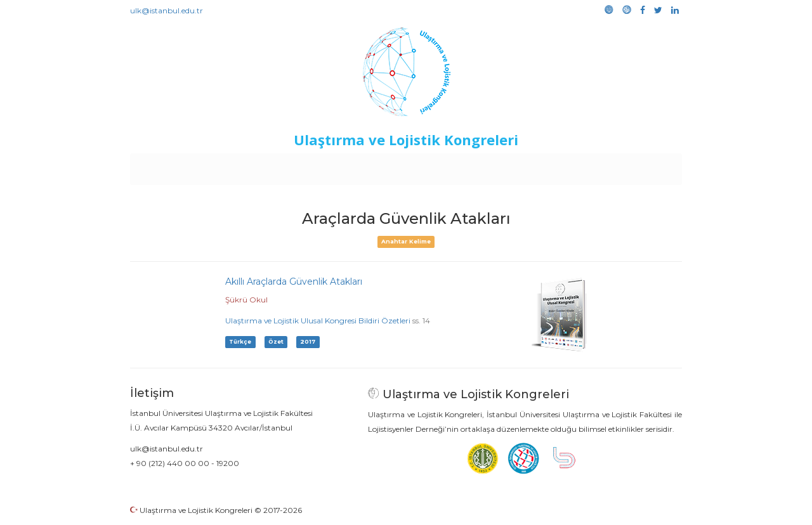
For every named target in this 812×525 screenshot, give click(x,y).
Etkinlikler (387, 166)
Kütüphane (551, 166)
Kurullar (229, 166)
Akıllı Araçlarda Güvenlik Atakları (294, 282)
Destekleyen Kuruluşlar (305, 166)
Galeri (597, 166)
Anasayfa (184, 166)
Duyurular (438, 166)
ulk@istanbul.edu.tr (167, 10)
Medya (634, 166)
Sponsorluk (493, 166)
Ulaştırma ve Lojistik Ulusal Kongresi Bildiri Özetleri (318, 321)
